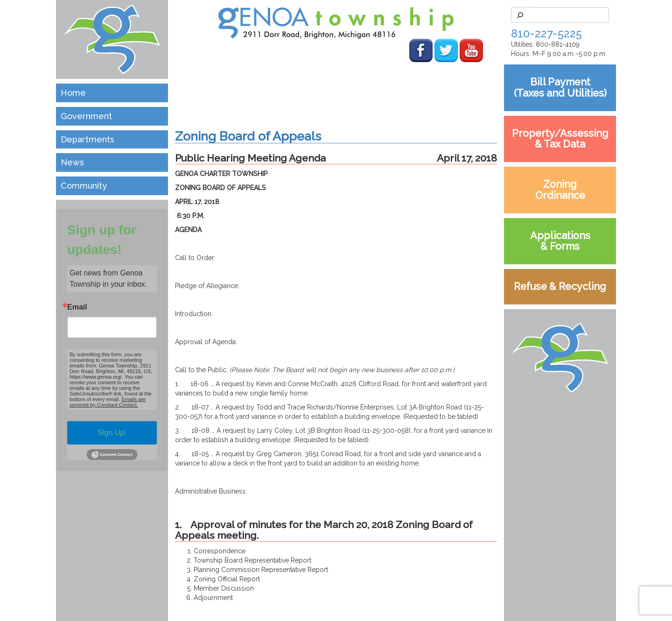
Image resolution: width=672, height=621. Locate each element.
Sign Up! (112, 433)
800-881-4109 (558, 44)
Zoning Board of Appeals (248, 136)
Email (77, 307)
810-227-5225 (546, 33)
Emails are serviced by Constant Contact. (108, 402)
